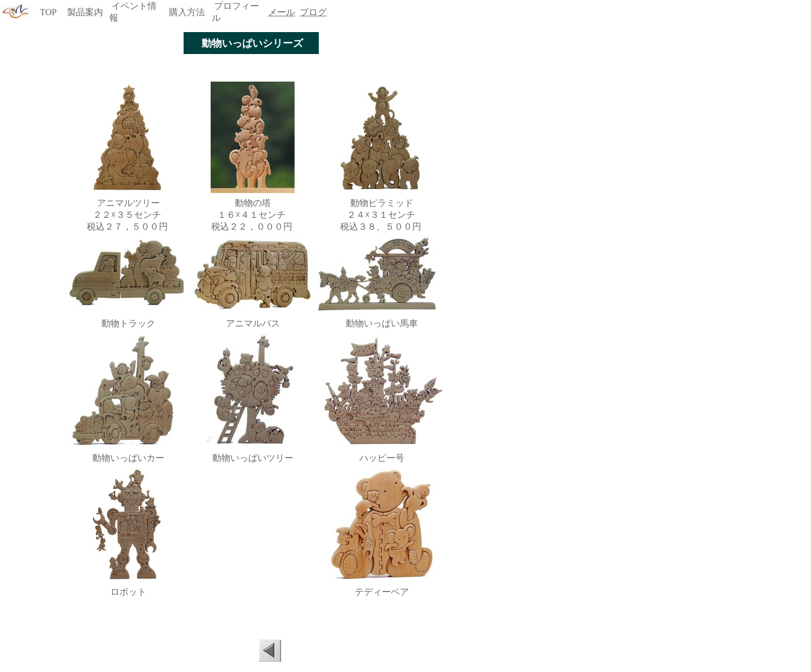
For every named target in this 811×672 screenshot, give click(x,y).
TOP (48, 12)
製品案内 (85, 12)
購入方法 (187, 12)
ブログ (313, 12)
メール (282, 12)
